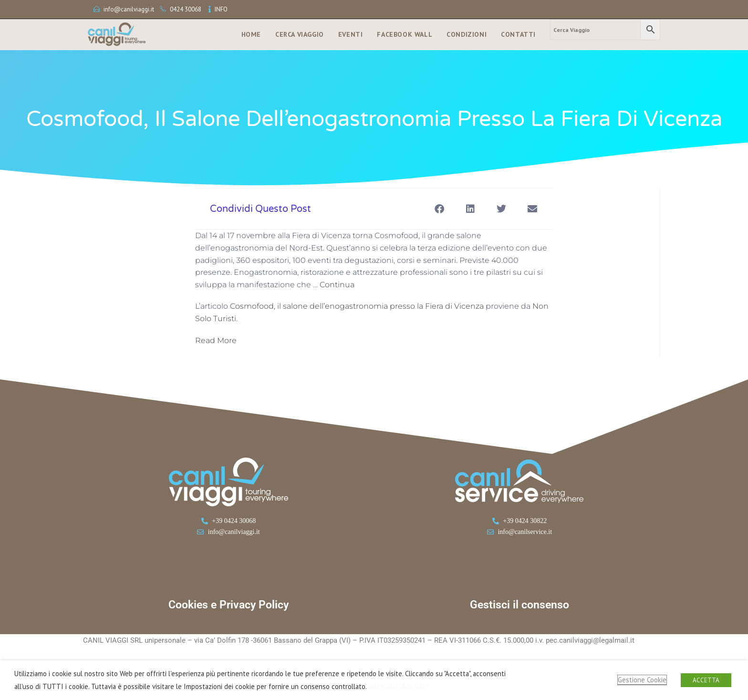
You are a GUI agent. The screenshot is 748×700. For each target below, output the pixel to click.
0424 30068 (186, 9)
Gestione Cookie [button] (642, 680)
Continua (337, 285)
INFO (221, 9)
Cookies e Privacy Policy (229, 605)
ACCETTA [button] (706, 680)
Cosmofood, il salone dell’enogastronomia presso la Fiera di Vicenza (357, 306)
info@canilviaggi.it (129, 9)
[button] (439, 209)
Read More (216, 340)
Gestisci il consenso (519, 605)
